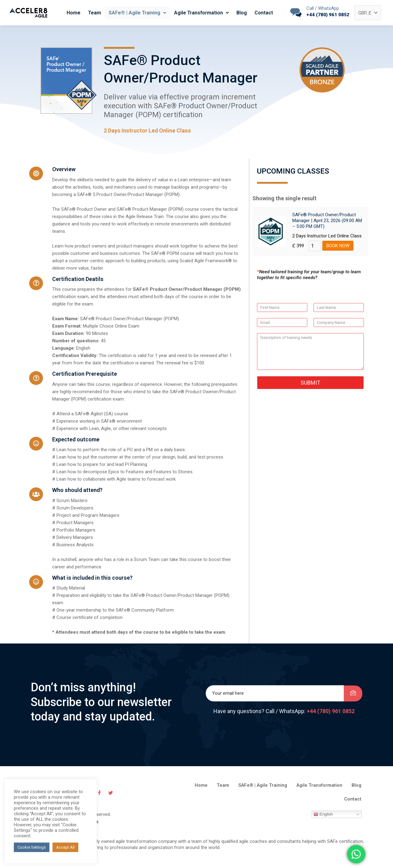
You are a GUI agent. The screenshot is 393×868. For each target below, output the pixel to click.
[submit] (353, 697)
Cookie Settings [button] (32, 847)
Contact (260, 13)
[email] (275, 697)
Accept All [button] (65, 847)
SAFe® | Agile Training (138, 13)
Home (78, 13)
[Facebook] (103, 798)
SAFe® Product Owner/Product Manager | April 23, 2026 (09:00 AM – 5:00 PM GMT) (327, 223)
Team (97, 13)
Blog (239, 13)
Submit (310, 385)
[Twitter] (113, 798)
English (323, 820)
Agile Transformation (200, 13)
